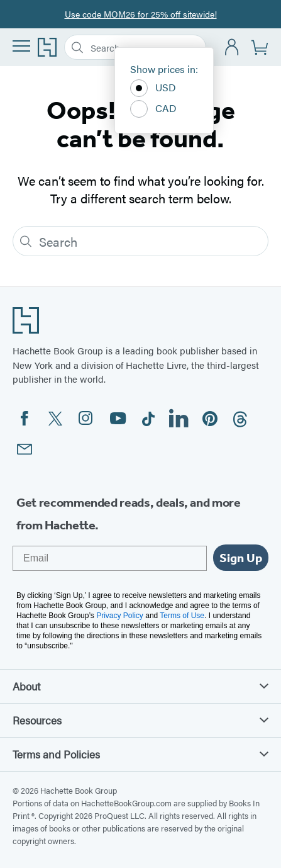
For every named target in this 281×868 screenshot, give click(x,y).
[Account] (232, 48)
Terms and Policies (140, 754)
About (140, 686)
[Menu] (21, 46)
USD (153, 88)
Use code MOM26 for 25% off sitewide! (141, 14)
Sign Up (241, 558)
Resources (140, 720)
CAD (153, 109)
